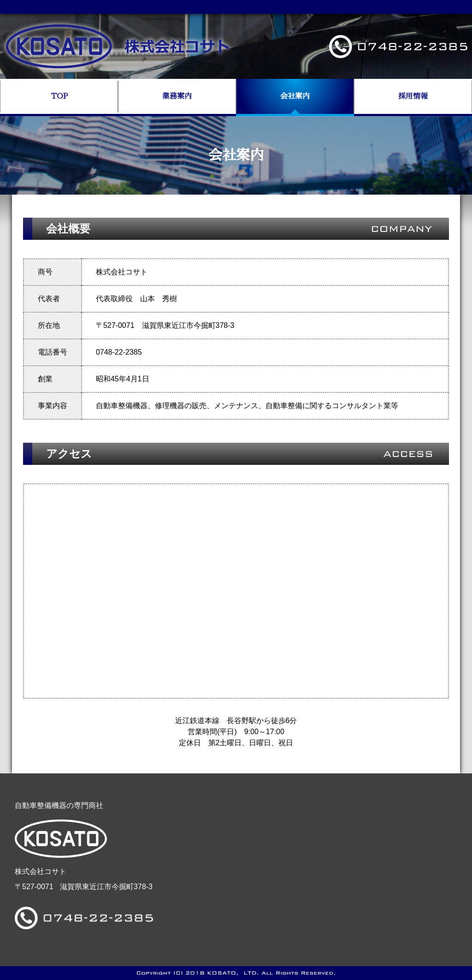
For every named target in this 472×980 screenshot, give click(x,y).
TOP (59, 96)
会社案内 (295, 96)
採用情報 (413, 96)
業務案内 (177, 96)
